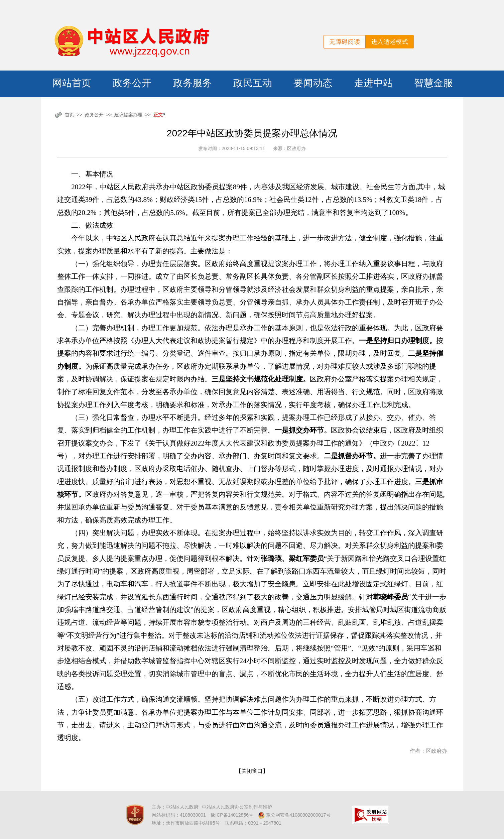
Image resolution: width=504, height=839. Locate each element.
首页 (70, 115)
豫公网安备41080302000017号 (294, 815)
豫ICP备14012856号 (232, 815)
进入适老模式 (390, 42)
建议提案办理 (128, 115)
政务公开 (94, 115)
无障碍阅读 (345, 42)
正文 (158, 115)
